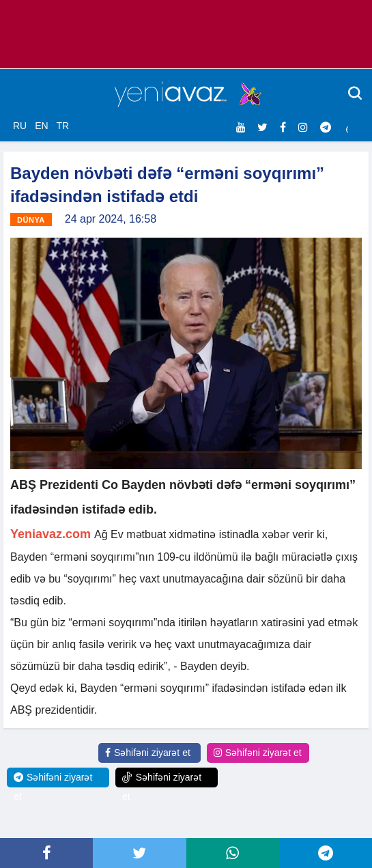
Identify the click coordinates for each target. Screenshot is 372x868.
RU (20, 126)
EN (41, 126)
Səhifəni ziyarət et (148, 753)
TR (62, 126)
